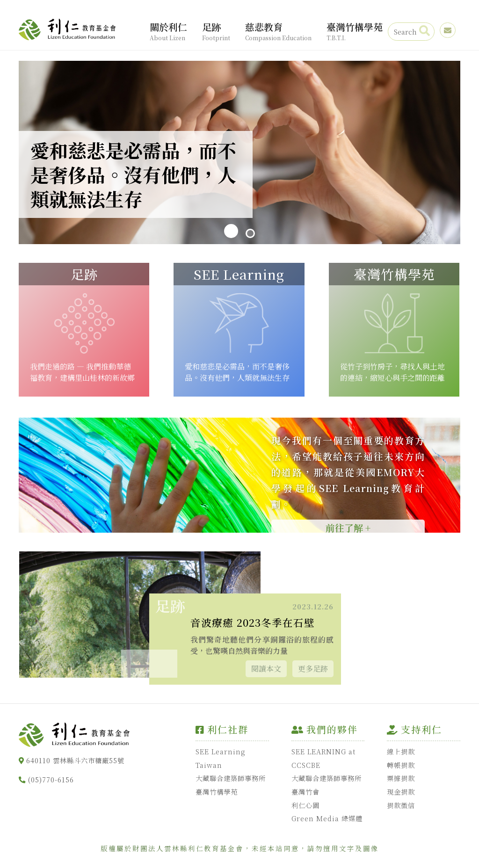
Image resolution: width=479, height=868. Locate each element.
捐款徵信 (401, 805)
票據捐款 (401, 778)
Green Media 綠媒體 (327, 819)
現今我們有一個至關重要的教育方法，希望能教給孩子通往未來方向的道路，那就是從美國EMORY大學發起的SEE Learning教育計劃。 (348, 472)
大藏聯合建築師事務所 (231, 778)
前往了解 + (348, 528)
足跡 (216, 31)
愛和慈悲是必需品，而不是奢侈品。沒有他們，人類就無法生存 (237, 372)
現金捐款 (401, 792)
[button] (163, 664)
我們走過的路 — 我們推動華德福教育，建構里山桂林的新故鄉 (82, 372)
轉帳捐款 (401, 765)
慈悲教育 (278, 31)
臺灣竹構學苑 (355, 31)
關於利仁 (168, 31)
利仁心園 (305, 805)
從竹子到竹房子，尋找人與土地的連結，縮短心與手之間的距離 (392, 372)
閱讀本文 (266, 669)
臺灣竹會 (305, 792)
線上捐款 (401, 751)
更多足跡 (313, 669)
